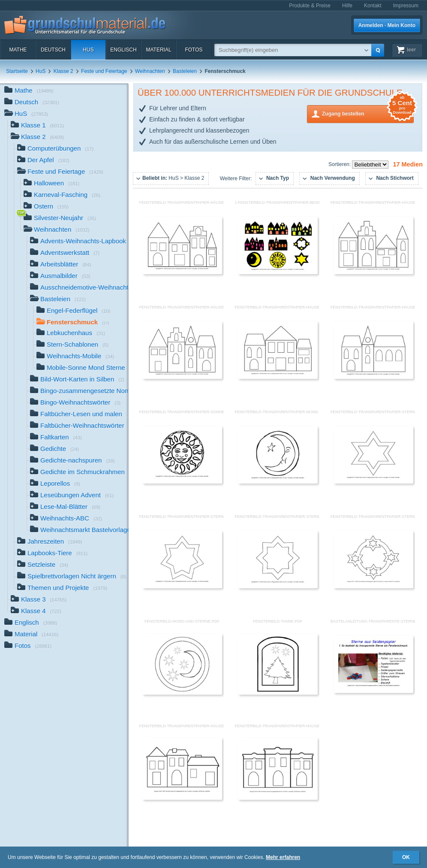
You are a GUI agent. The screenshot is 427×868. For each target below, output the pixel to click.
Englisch (123, 50)
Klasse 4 (36, 612)
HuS (88, 50)
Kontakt (373, 6)
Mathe (18, 50)
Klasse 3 (39, 600)
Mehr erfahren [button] (283, 857)
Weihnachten (150, 71)
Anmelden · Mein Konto (387, 25)
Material (158, 50)
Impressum (406, 6)
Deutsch (53, 50)
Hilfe (347, 6)
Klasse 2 (63, 71)
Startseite (17, 71)
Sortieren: (340, 164)
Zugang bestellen (368, 113)
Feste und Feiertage (104, 71)
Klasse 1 (37, 126)
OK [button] (406, 857)
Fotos (194, 50)
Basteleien (185, 71)
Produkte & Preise (310, 6)
